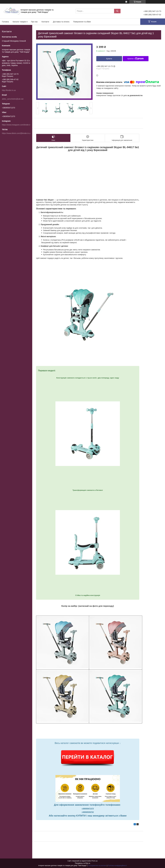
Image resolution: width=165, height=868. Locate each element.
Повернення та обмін (82, 22)
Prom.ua (95, 861)
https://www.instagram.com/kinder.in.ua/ (18, 125)
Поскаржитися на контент (97, 866)
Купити (109, 59)
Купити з (136, 59)
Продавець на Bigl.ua (82, 863)
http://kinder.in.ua (9, 90)
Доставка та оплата (61, 22)
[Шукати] (117, 11)
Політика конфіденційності (117, 866)
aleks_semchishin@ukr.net (13, 99)
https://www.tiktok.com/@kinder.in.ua (17, 133)
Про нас (34, 22)
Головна (5, 22)
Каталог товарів (19, 22)
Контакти (45, 22)
